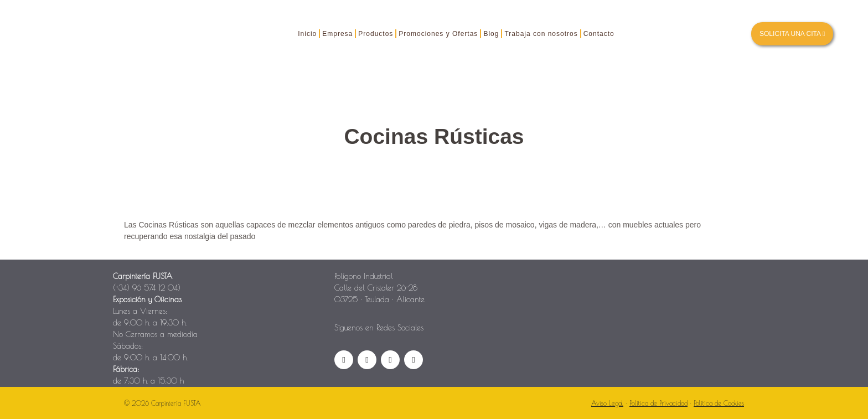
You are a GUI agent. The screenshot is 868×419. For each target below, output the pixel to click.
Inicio (307, 34)
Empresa (337, 34)
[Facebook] (344, 360)
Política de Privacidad (658, 403)
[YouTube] (390, 360)
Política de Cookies (719, 403)
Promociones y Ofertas (438, 34)
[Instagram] (367, 360)
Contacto (599, 34)
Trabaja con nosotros (541, 34)
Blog (491, 34)
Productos (376, 34)
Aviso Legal (607, 403)
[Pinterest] (414, 360)
